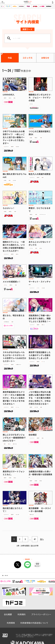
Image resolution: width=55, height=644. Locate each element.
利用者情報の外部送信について (34, 623)
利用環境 (11, 623)
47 (35, 539)
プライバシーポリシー (41, 614)
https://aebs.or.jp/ (30, 637)
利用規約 (22, 614)
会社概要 (8, 614)
